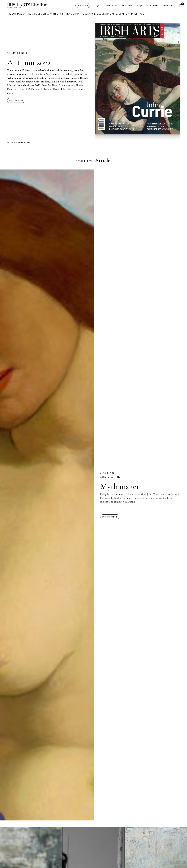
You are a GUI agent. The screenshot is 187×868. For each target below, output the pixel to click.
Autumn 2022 (108, 473)
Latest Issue (111, 5)
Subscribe (83, 5)
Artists (105, 477)
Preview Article (110, 517)
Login (97, 5)
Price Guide (152, 5)
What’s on (127, 5)
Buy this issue (16, 100)
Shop (139, 5)
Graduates (168, 5)
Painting (115, 477)
